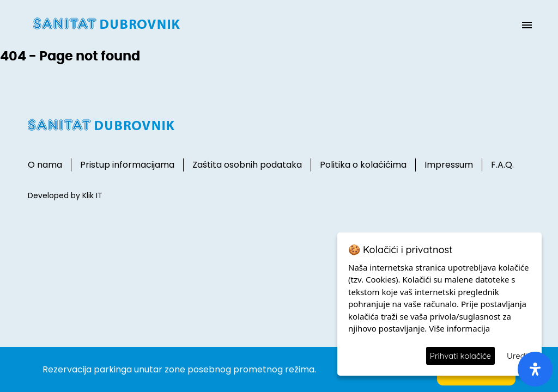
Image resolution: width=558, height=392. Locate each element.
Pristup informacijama (127, 165)
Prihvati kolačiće (460, 356)
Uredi (517, 356)
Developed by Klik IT (65, 195)
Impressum (449, 165)
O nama (45, 165)
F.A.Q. (502, 165)
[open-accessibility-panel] (535, 369)
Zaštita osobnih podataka (247, 165)
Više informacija (459, 328)
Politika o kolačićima (363, 165)
